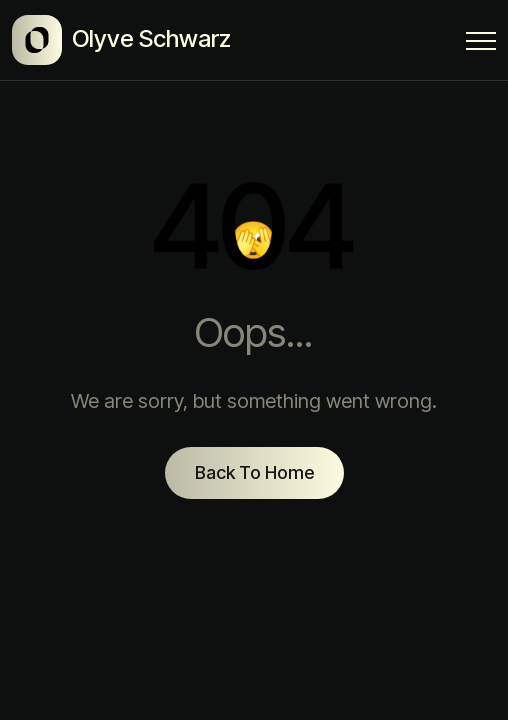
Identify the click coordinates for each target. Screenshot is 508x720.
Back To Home (254, 472)
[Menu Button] (481, 44)
